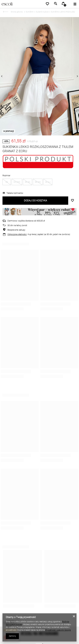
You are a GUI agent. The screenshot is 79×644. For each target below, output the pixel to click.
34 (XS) (17, 182)
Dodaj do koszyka (35, 201)
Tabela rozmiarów (13, 193)
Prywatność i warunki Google (58, 630)
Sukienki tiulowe (42, 12)
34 (7, 182)
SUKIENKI (30, 12)
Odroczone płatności (17, 234)
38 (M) (38, 182)
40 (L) (48, 182)
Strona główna (17, 12)
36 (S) (27, 182)
